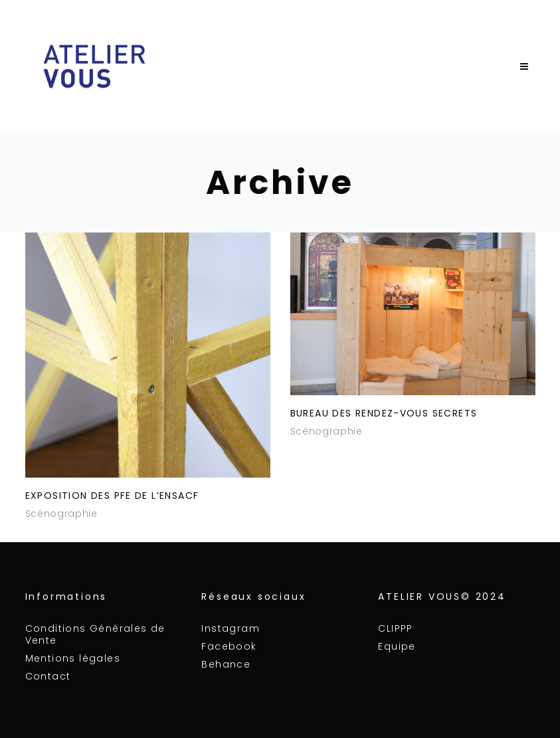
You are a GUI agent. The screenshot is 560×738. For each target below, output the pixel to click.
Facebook (229, 646)
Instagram (231, 628)
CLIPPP (395, 628)
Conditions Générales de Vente (95, 634)
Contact (48, 676)
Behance (226, 664)
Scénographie (61, 513)
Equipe (397, 646)
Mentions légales (73, 658)
